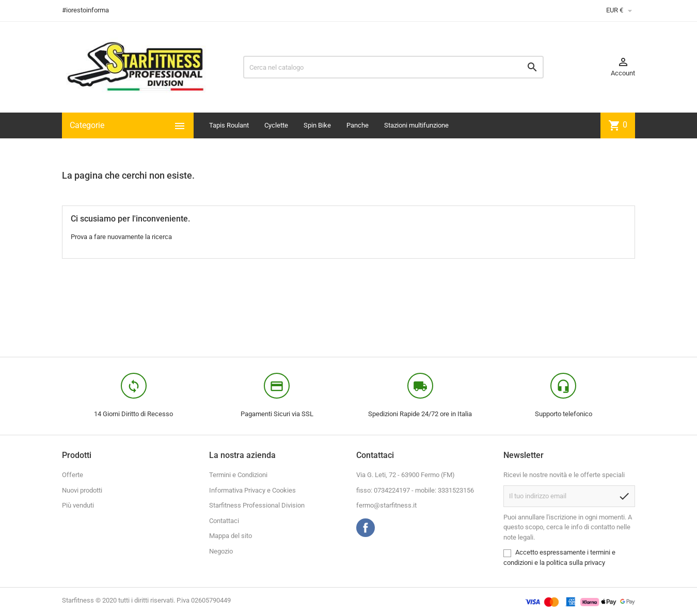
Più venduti (78, 505)
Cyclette (276, 125)
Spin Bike (317, 125)
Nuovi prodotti (82, 490)
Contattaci (224, 521)
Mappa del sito (231, 536)
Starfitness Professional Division (257, 505)
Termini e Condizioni (238, 475)
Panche (358, 125)
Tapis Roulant (229, 125)
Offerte (73, 475)
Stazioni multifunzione (416, 125)
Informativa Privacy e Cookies (252, 490)
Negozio (221, 551)
